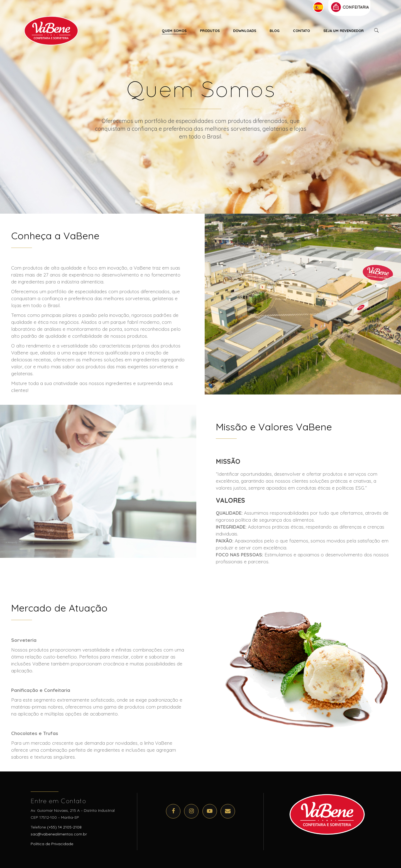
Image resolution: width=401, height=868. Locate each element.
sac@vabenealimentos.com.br (59, 834)
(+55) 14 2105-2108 (64, 827)
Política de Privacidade (52, 844)
